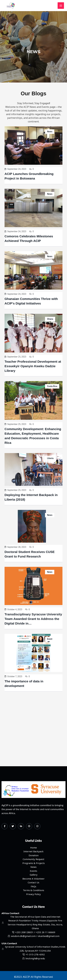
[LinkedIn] (21, 826)
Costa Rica (52, 386)
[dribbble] (29, 826)
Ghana (50, 319)
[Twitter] (13, 826)
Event (50, 639)
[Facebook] (5, 826)
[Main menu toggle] (61, 6)
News (50, 132)
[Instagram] (37, 826)
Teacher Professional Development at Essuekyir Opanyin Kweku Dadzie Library (33, 366)
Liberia (50, 458)
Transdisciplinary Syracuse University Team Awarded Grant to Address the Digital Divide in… (33, 619)
